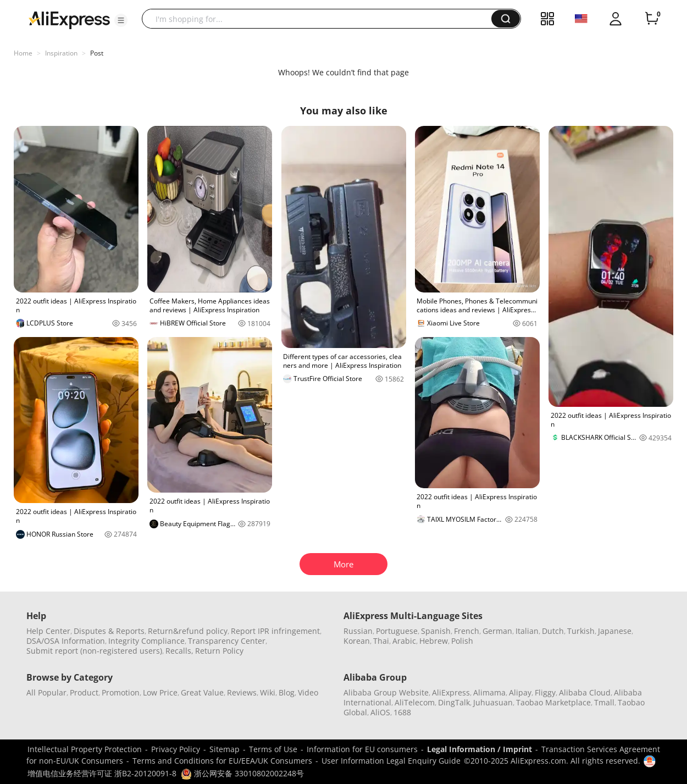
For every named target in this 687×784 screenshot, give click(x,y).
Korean (357, 641)
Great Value (202, 692)
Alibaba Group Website (386, 692)
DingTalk (454, 702)
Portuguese (397, 631)
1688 (402, 712)
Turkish (581, 631)
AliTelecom (415, 702)
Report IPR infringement (275, 631)
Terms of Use (273, 749)
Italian (527, 631)
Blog (287, 692)
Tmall (604, 702)
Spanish (436, 631)
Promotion (121, 692)
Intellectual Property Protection (85, 749)
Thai (381, 641)
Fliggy (545, 692)
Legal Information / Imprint (480, 749)
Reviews (242, 692)
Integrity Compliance (146, 641)
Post (97, 53)
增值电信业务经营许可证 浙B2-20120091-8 (102, 773)
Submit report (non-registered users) (94, 651)
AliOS (380, 712)
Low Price (160, 692)
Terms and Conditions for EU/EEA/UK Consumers (222, 761)
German (497, 631)
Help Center (48, 631)
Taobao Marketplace (553, 702)
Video (308, 692)
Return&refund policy (188, 631)
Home (23, 53)
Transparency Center (227, 641)
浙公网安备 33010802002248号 (242, 773)
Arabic (404, 641)
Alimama (489, 692)
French (467, 631)
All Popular (46, 692)
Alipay (520, 692)
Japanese (615, 631)
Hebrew (434, 641)
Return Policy (219, 651)
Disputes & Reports (109, 631)
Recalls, (179, 651)
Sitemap (225, 749)
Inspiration (61, 53)
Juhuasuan (493, 702)
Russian (358, 631)
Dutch (553, 631)
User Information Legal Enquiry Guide (391, 761)
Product (84, 692)
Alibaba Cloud (585, 692)
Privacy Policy (176, 749)
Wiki (268, 692)
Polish (462, 641)
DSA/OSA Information (66, 641)
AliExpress (451, 692)
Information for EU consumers (362, 749)
